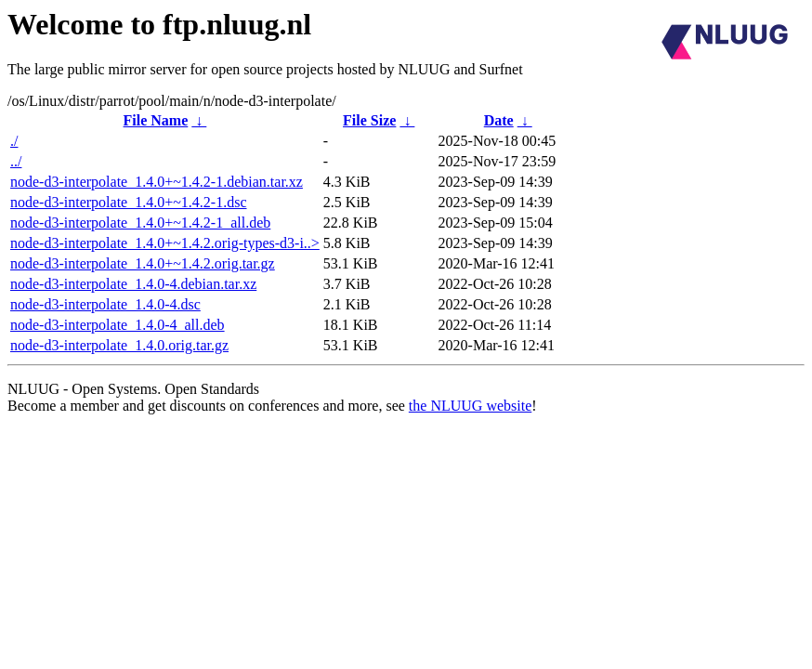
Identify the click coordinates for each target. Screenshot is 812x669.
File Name (156, 120)
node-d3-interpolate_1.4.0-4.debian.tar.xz (133, 284)
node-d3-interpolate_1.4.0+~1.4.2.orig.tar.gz (143, 263)
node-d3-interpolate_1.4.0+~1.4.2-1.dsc (129, 202)
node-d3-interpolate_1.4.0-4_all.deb (118, 325)
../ (16, 161)
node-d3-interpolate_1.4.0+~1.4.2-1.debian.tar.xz (157, 182)
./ (14, 141)
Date (499, 120)
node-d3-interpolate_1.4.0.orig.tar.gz (119, 345)
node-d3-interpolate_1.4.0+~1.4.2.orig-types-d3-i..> (165, 243)
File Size (369, 120)
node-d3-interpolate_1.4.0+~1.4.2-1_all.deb (140, 223)
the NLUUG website (470, 406)
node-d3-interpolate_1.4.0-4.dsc (105, 304)
